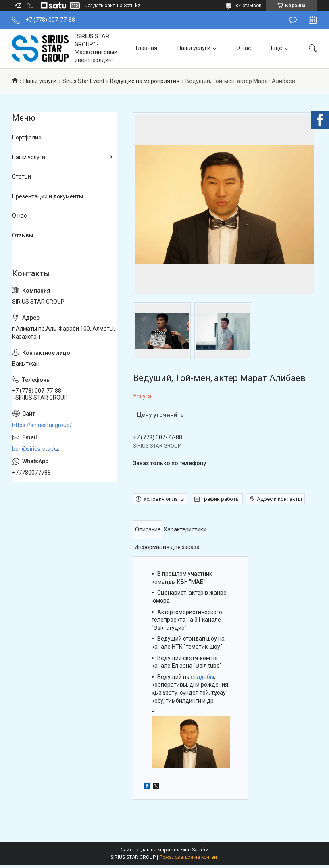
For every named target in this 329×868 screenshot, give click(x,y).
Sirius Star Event (83, 81)
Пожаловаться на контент (189, 857)
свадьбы (202, 677)
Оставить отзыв (293, 20)
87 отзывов (249, 6)
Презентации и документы (48, 196)
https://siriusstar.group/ (42, 425)
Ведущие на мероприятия (145, 81)
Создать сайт (100, 6)
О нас (244, 48)
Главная (147, 48)
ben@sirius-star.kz (36, 449)
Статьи (22, 177)
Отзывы (23, 235)
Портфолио (27, 137)
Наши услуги (194, 48)
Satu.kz (200, 850)
